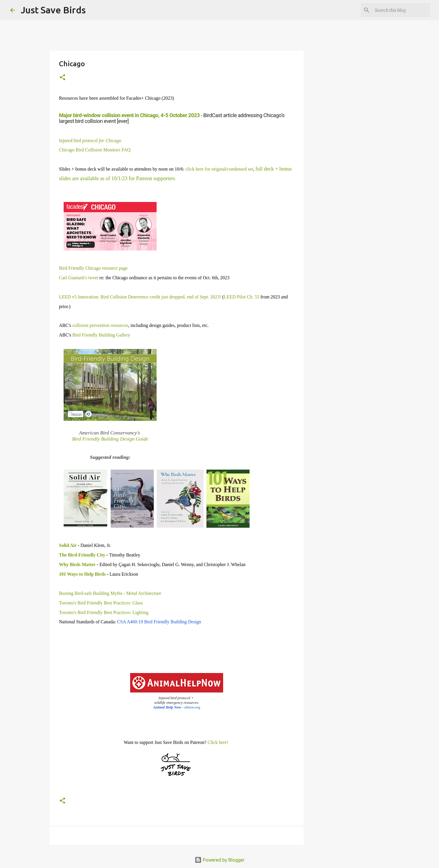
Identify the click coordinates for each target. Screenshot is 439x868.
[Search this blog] (400, 10)
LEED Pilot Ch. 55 (241, 297)
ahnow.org (192, 707)
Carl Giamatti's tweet (79, 278)
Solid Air (68, 545)
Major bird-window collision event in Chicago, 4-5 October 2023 (129, 115)
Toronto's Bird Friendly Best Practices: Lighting (104, 612)
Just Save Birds (53, 10)
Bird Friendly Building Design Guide (110, 439)
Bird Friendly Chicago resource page (93, 268)
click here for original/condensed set (219, 169)
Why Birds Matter (77, 564)
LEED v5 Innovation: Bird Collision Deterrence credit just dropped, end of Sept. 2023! (140, 297)
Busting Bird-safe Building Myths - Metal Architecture (110, 593)
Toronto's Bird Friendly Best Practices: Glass (101, 603)
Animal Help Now (167, 707)
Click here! (218, 742)
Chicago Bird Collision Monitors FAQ (95, 150)
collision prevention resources (100, 325)
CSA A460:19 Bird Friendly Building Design (159, 622)
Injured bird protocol (90, 141)
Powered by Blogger (220, 860)
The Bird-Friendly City (82, 555)
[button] (62, 78)
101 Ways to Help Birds (82, 574)
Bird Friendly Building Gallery (101, 335)
